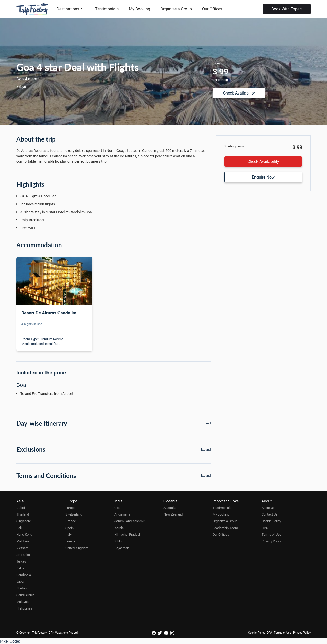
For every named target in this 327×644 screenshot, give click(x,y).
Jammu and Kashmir (129, 521)
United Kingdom (77, 548)
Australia (170, 508)
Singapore (24, 521)
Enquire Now (263, 177)
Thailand (23, 514)
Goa (117, 508)
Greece (71, 521)
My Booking (139, 9)
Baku (20, 568)
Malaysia (23, 602)
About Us (268, 508)
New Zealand (173, 514)
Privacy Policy (272, 541)
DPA (265, 528)
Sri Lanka (23, 555)
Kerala (119, 528)
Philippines (24, 608)
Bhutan (21, 588)
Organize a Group (176, 9)
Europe (70, 508)
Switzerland (74, 514)
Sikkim (119, 541)
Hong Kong (24, 534)
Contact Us (270, 514)
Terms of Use (271, 534)
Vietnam (22, 548)
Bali (19, 528)
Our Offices (212, 9)
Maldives (23, 541)
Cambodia (24, 575)
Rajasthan (122, 548)
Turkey (21, 561)
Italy (68, 534)
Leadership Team (225, 528)
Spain (69, 528)
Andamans (122, 514)
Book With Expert (287, 9)
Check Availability (239, 93)
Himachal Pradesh (128, 534)
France (70, 541)
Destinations (71, 9)
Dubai (21, 508)
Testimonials (107, 9)
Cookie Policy (271, 521)
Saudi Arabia (25, 595)
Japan (21, 581)
